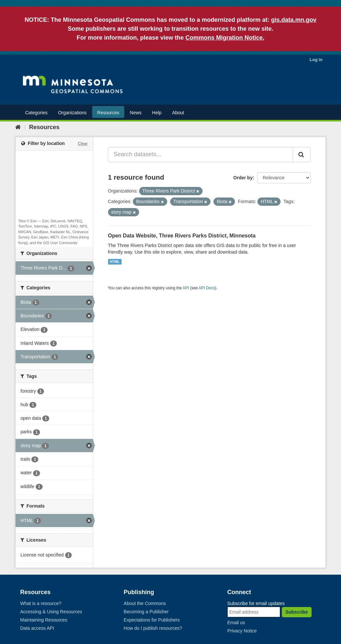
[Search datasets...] (201, 155)
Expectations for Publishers (152, 620)
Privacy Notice (242, 631)
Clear (83, 144)
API (186, 288)
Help (157, 113)
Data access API (37, 628)
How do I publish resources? (153, 628)
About (178, 113)
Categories (36, 113)
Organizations (72, 113)
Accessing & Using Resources (51, 612)
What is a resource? (41, 603)
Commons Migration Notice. (225, 38)
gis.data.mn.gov (294, 20)
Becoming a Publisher (146, 612)
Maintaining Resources (44, 620)
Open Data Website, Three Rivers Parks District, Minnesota (182, 236)
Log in (316, 60)
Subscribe (297, 612)
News (136, 113)
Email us (236, 623)
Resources (108, 113)
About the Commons (145, 603)
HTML (115, 262)
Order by (243, 178)
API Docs (207, 288)
